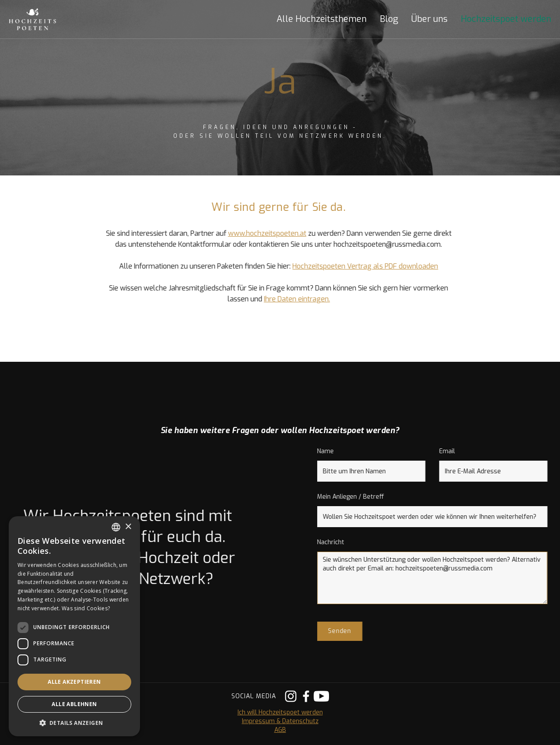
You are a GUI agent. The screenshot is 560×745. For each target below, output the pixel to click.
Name (332, 451)
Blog (389, 19)
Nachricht (337, 542)
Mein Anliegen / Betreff (357, 497)
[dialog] (74, 626)
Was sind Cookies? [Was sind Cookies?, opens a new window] (86, 608)
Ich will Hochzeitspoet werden (280, 712)
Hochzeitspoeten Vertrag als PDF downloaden (359, 266)
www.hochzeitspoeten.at (261, 233)
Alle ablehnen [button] (74, 704)
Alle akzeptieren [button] (74, 682)
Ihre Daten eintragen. (290, 299)
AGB (280, 730)
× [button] (128, 527)
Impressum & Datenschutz (280, 721)
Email (454, 451)
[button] (315, 19)
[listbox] (116, 527)
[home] (42, 19)
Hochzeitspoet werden (506, 19)
